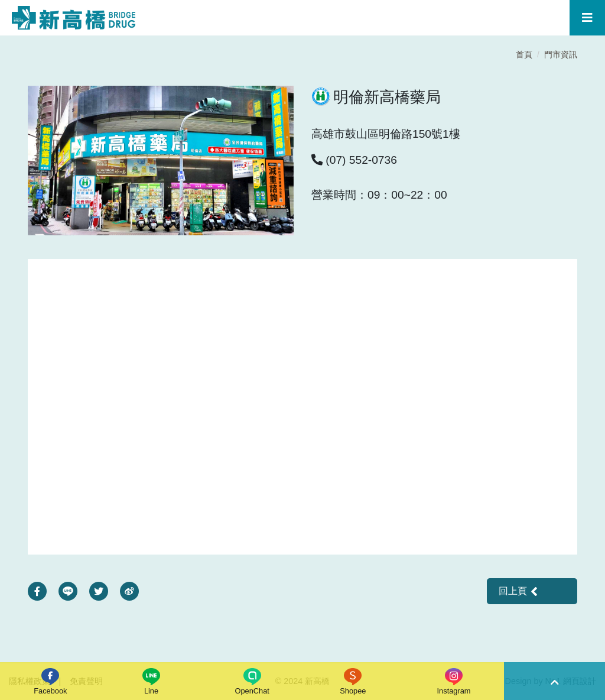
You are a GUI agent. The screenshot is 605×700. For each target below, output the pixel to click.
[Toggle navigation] (587, 18)
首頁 (524, 54)
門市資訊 (561, 54)
